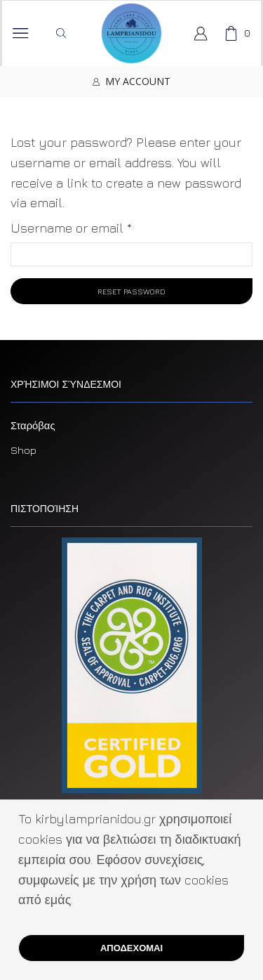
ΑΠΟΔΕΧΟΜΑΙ (131, 948)
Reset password (131, 291)
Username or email (71, 227)
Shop (23, 450)
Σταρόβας (33, 425)
